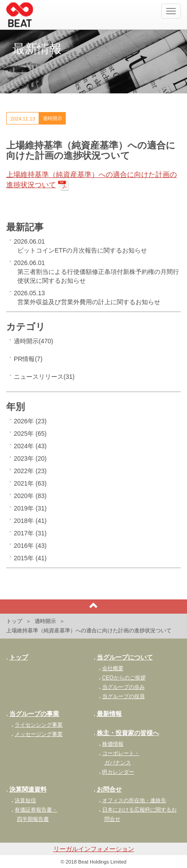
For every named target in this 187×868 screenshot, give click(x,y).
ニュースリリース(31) (44, 377)
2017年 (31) (30, 533)
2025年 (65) (30, 434)
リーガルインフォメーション (94, 849)
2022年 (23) (30, 471)
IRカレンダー (117, 772)
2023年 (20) (30, 458)
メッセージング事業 (37, 734)
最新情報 (108, 714)
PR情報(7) (28, 359)
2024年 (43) (30, 446)
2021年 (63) (30, 483)
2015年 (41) (30, 558)
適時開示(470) (34, 341)
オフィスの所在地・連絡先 (133, 800)
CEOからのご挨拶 (122, 678)
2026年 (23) (30, 421)
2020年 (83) (30, 496)
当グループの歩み (122, 687)
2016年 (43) (30, 546)
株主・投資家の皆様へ (126, 733)
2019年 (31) (30, 508)
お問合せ (108, 789)
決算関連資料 (26, 789)
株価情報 (111, 744)
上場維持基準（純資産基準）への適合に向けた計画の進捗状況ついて (92, 180)
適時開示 (45, 621)
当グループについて (123, 657)
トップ (14, 621)
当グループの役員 (122, 696)
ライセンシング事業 (37, 725)
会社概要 (111, 668)
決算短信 (24, 800)
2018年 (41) (30, 521)
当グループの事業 (33, 714)
